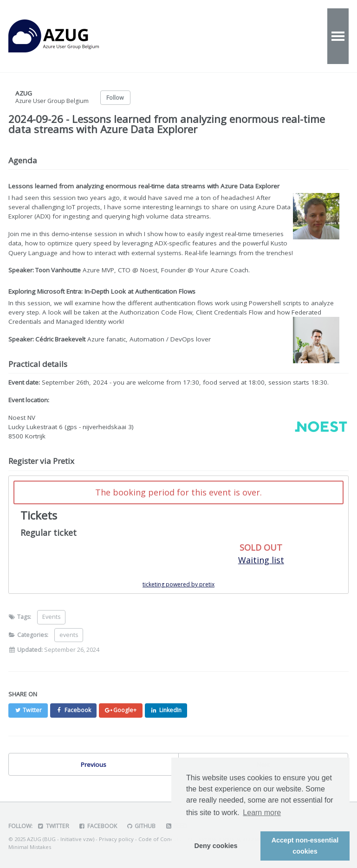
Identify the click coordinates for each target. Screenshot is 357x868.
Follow (115, 98)
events (69, 635)
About (252, 36)
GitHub (141, 826)
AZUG (64, 36)
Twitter (53, 826)
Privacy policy (116, 839)
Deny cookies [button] (216, 846)
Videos (210, 36)
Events (166, 36)
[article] (178, 535)
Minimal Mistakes (30, 847)
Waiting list (261, 560)
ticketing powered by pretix (178, 585)
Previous (94, 765)
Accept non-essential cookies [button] (305, 846)
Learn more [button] (262, 813)
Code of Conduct (160, 839)
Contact (297, 36)
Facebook (98, 826)
